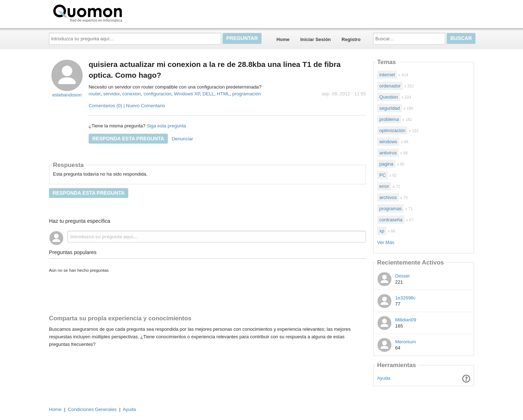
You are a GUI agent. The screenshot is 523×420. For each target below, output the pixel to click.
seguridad (390, 108)
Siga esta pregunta (166, 126)
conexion (131, 94)
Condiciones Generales (92, 409)
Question (389, 97)
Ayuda (384, 378)
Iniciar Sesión (316, 39)
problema (389, 119)
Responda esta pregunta (128, 139)
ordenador (390, 86)
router (95, 94)
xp (382, 231)
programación (247, 94)
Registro (351, 39)
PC (383, 175)
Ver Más (386, 242)
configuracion (158, 94)
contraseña (391, 220)
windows (388, 142)
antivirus (388, 153)
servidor (111, 94)
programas (390, 209)
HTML (223, 94)
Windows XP (187, 94)
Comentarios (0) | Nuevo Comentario (127, 106)
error (384, 186)
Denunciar (182, 139)
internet (387, 75)
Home (283, 39)
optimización (392, 130)
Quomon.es (111, 13)
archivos (388, 197)
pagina (386, 164)
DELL (208, 94)
